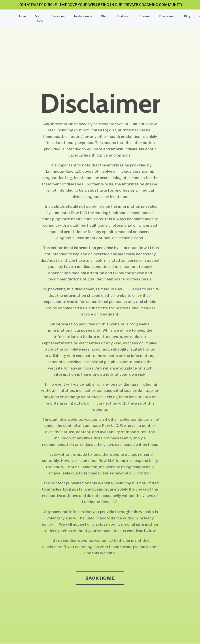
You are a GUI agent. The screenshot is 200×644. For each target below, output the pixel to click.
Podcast (124, 17)
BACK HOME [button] (100, 580)
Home (22, 17)
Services (58, 17)
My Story (39, 19)
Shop (105, 17)
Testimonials (83, 17)
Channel (144, 17)
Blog (187, 17)
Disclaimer (167, 17)
